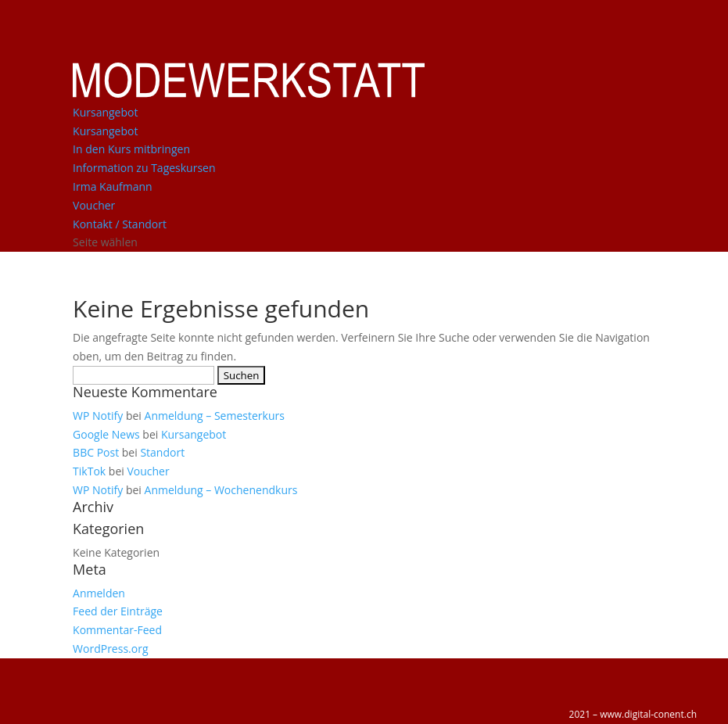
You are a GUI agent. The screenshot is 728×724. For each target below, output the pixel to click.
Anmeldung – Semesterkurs (215, 416)
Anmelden (99, 593)
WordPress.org (110, 649)
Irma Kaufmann (113, 186)
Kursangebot (105, 112)
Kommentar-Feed (117, 630)
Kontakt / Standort (120, 224)
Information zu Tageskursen (144, 168)
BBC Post (96, 452)
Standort (162, 452)
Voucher (94, 205)
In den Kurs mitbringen (131, 149)
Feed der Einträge (118, 611)
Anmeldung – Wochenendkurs (221, 490)
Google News (106, 434)
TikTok (89, 471)
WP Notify (98, 416)
